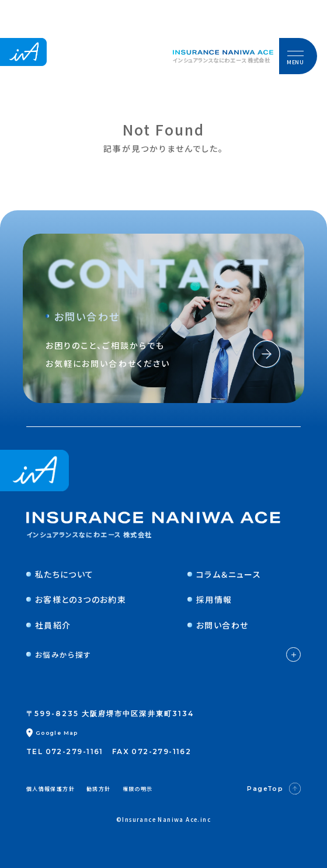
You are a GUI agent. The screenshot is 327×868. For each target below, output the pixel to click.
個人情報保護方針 (51, 789)
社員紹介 (49, 625)
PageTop (274, 789)
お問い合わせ (218, 625)
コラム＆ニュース (224, 574)
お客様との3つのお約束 (76, 599)
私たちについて (60, 574)
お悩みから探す (163, 655)
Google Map (52, 733)
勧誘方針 (99, 789)
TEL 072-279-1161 (65, 751)
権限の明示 (138, 789)
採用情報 (210, 599)
